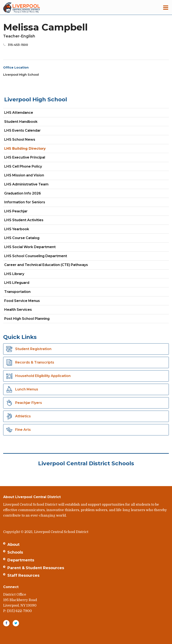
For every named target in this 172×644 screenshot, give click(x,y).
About (13, 545)
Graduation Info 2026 (23, 193)
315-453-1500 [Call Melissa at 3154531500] (18, 45)
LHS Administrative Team (26, 184)
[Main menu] (166, 7)
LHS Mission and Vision (24, 175)
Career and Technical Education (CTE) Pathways (46, 265)
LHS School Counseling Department (43, 257)
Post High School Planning (27, 319)
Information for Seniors (25, 202)
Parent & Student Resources (36, 568)
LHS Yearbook (17, 229)
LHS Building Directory (25, 149)
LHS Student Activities (24, 220)
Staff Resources (23, 575)
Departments (21, 560)
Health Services (18, 310)
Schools (15, 552)
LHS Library (14, 274)
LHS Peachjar (23, 212)
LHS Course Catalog (29, 239)
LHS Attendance (19, 113)
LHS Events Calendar (22, 130)
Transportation (17, 292)
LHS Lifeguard (17, 283)
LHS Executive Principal (25, 157)
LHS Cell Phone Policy (23, 166)
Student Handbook (21, 122)
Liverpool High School (36, 99)
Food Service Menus (22, 301)
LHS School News (20, 140)
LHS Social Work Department (37, 248)
